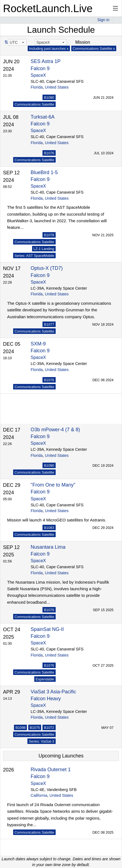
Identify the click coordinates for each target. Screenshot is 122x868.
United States (57, 87)
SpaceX (38, 75)
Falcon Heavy (46, 699)
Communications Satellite (34, 104)
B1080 (49, 97)
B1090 (49, 465)
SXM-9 (38, 344)
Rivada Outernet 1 (51, 770)
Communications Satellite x (94, 49)
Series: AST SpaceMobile (34, 256)
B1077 (49, 324)
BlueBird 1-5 (44, 172)
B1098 (20, 728)
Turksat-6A (43, 117)
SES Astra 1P (46, 61)
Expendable (45, 679)
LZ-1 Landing (44, 249)
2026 (8, 770)
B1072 (49, 728)
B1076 (49, 153)
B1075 (35, 728)
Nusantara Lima (48, 547)
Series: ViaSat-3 (41, 741)
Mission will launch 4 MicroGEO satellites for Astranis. (57, 520)
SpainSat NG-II (47, 629)
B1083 (49, 528)
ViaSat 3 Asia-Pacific (53, 692)
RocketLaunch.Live (48, 8)
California (39, 795)
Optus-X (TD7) (47, 268)
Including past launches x (49, 49)
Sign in (103, 20)
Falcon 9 (40, 68)
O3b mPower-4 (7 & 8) (55, 430)
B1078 (49, 235)
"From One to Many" (53, 485)
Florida (37, 87)
